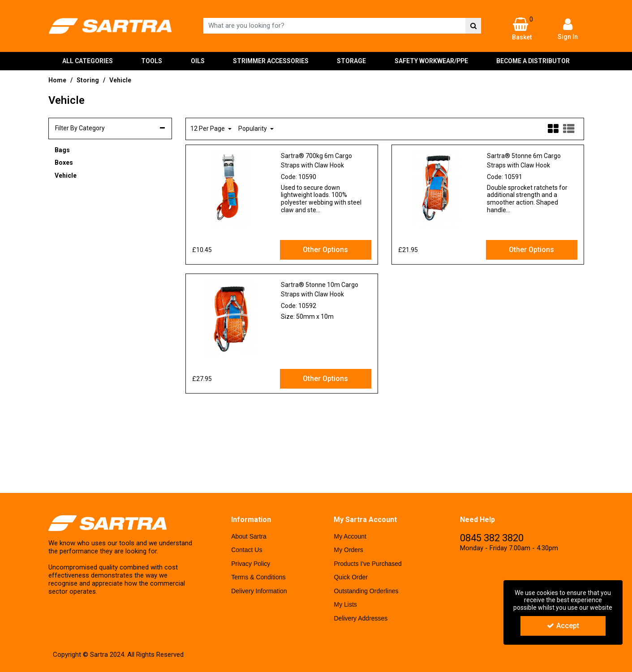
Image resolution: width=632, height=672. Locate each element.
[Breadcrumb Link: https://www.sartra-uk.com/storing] (88, 80)
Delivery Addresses (361, 618)
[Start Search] (473, 26)
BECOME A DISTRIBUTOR (533, 61)
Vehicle (66, 175)
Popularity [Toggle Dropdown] (253, 128)
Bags (62, 150)
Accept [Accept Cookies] (563, 626)
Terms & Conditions (258, 577)
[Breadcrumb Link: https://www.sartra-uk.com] (57, 80)
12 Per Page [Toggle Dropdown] (208, 128)
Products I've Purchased (368, 564)
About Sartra (249, 536)
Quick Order (350, 577)
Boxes (64, 163)
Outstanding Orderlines (366, 591)
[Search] (334, 26)
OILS (198, 61)
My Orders (348, 550)
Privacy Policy (251, 564)
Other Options (325, 250)
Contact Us (247, 550)
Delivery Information (259, 591)
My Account (350, 536)
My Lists (345, 604)
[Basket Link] (522, 29)
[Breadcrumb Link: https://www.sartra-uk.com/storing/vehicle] (120, 80)
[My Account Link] (568, 29)
